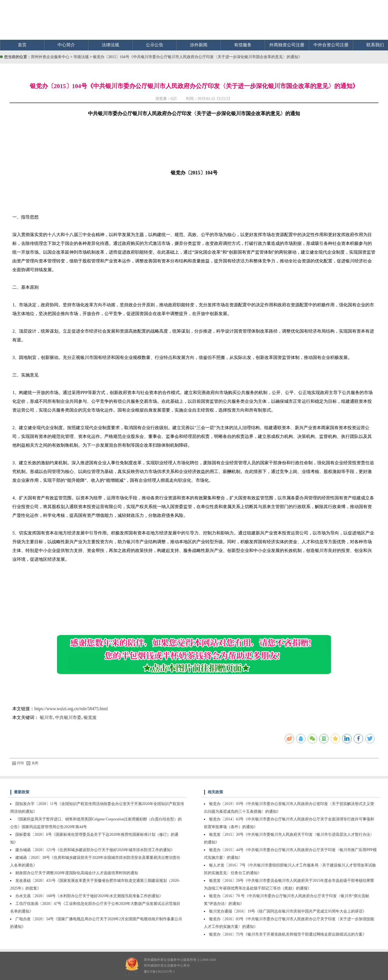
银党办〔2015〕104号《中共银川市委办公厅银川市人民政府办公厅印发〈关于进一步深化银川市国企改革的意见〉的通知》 (197, 57)
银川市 (46, 717)
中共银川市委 (68, 717)
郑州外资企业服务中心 (50, 57)
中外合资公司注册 (331, 45)
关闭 (32, 763)
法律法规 (110, 45)
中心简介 (66, 45)
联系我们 (375, 45)
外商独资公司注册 (287, 45)
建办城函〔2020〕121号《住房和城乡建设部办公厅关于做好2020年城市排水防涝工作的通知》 (95, 850)
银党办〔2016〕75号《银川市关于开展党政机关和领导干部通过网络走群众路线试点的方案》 (288, 934)
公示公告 (155, 45)
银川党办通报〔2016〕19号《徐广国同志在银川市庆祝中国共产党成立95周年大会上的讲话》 (288, 911)
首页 (22, 45)
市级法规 (82, 57)
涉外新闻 (199, 45)
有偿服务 (243, 45)
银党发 (90, 717)
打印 (18, 763)
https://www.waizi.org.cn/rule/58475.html (71, 709)
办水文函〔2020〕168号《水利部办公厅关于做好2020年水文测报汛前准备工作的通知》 (89, 896)
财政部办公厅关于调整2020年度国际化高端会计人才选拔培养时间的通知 (77, 873)
